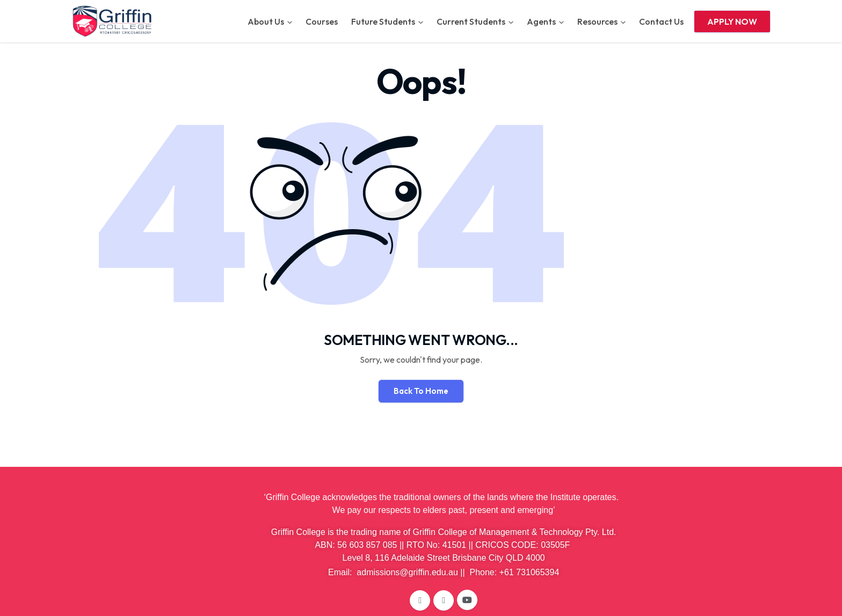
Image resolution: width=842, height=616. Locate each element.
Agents (541, 21)
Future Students (383, 21)
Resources (597, 21)
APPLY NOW (732, 21)
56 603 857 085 (367, 545)
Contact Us (661, 21)
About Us (266, 21)
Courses (322, 21)
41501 (455, 545)
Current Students (471, 21)
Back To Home (421, 391)
